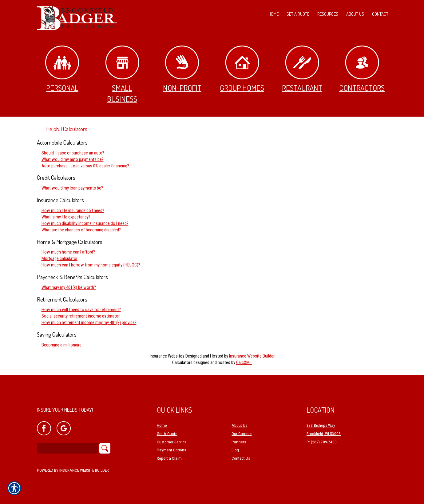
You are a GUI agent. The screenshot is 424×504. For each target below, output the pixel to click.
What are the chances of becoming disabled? (81, 230)
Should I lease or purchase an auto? (73, 153)
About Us (239, 426)
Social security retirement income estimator (81, 316)
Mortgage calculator (59, 258)
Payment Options (171, 450)
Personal (62, 69)
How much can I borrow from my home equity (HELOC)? (91, 265)
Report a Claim (169, 459)
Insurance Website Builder (252, 356)
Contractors (362, 69)
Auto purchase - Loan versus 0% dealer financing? (85, 166)
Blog (235, 450)
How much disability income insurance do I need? (85, 223)
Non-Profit (182, 69)
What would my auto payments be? (73, 159)
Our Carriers (242, 434)
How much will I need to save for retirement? (81, 310)
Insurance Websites (167, 356)
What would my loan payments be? (72, 188)
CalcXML (244, 362)
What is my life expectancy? (66, 217)
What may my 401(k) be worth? (69, 287)
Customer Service (172, 442)
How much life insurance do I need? (73, 210)
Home (162, 426)
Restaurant (302, 69)
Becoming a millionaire (61, 345)
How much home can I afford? (68, 252)
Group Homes (242, 69)
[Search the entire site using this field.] (68, 448)
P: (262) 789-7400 (322, 442)
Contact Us (241, 459)
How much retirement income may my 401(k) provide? (89, 322)
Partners (239, 442)
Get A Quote (167, 434)
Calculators (182, 362)
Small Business (122, 75)
